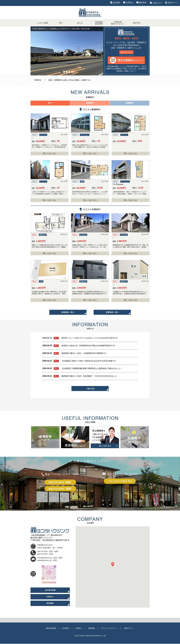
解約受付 (143, 3)
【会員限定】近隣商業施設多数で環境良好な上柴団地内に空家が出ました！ (94, 369)
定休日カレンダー (126, 52)
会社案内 (116, 3)
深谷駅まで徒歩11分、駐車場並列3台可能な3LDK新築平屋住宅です (90, 346)
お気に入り (157, 3)
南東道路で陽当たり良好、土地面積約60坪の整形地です (85, 353)
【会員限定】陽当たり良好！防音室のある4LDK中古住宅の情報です (91, 361)
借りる (80, 23)
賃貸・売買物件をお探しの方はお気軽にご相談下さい (71, 80)
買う (61, 23)
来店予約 (137, 23)
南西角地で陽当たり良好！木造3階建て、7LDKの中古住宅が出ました (91, 376)
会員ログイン (173, 3)
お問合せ (130, 3)
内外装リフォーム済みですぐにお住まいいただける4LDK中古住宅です (91, 338)
